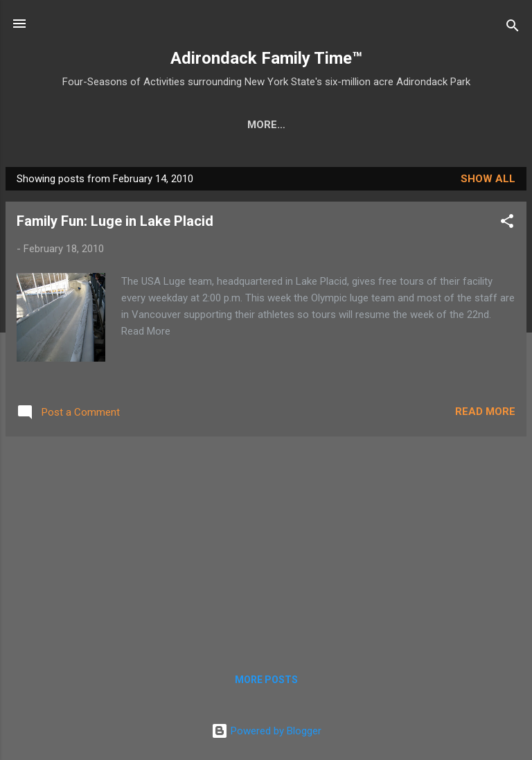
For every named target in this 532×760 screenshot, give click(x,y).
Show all (488, 182)
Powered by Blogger (266, 734)
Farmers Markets (433, 125)
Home (64, 125)
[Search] (513, 28)
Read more (485, 414)
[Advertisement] (266, 547)
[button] (507, 226)
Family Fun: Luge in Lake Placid (115, 224)
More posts (266, 682)
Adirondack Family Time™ (266, 58)
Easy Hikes (201, 125)
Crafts (125, 125)
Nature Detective (307, 125)
